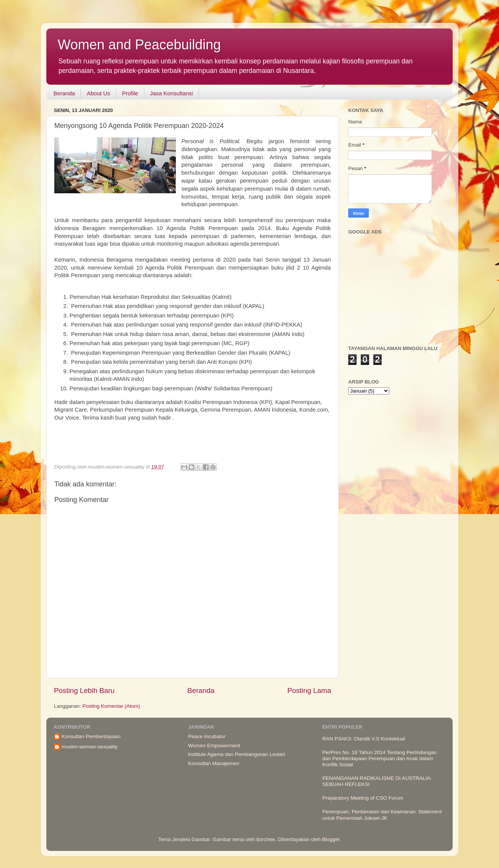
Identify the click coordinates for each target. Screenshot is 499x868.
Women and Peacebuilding (139, 45)
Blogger (331, 839)
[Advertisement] (185, 439)
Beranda (64, 93)
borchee (266, 839)
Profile (130, 93)
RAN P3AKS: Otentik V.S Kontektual (364, 739)
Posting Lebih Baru (84, 690)
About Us (98, 93)
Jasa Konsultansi (171, 93)
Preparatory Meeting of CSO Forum (363, 798)
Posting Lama (309, 690)
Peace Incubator (207, 736)
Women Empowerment (214, 746)
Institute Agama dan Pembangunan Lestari (236, 754)
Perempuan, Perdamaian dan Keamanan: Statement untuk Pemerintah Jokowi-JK (382, 815)
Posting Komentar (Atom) (111, 706)
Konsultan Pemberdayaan (91, 736)
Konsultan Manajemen (213, 763)
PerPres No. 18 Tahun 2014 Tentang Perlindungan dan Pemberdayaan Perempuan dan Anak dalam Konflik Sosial (380, 758)
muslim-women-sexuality (90, 747)
